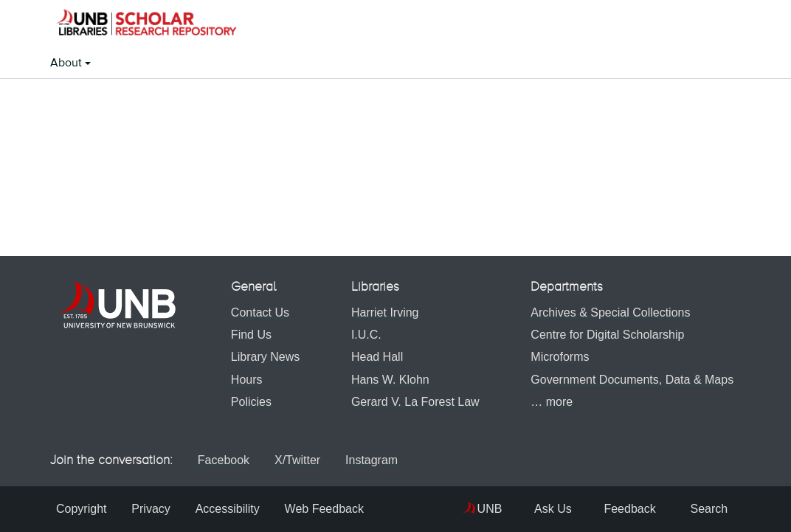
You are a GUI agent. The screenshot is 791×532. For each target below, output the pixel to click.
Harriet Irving (382, 312)
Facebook (221, 460)
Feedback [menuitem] (609, 509)
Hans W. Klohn (387, 380)
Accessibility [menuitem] (234, 509)
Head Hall (374, 357)
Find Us (248, 335)
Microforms (557, 357)
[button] (146, 24)
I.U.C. (363, 335)
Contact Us (257, 312)
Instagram (382, 460)
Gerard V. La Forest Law (412, 402)
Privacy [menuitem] (153, 509)
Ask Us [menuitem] (521, 509)
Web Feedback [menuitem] (333, 509)
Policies (248, 402)
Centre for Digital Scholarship (604, 335)
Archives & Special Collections (607, 312)
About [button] (68, 63)
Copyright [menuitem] (81, 509)
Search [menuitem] (698, 509)
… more (549, 402)
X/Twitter (300, 460)
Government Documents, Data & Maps (629, 380)
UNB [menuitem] (455, 509)
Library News (262, 357)
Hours (244, 380)
